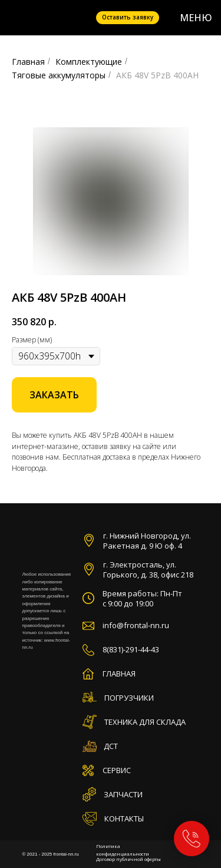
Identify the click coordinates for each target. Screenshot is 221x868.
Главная (28, 62)
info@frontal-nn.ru (136, 625)
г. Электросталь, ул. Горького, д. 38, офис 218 (148, 570)
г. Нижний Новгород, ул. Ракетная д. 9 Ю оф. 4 (147, 541)
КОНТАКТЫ (124, 819)
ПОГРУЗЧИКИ (129, 698)
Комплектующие (89, 62)
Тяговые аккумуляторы (59, 75)
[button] (54, 395)
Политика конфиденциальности (123, 849)
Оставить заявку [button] (128, 17)
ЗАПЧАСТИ (123, 794)
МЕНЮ (196, 18)
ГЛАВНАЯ (119, 674)
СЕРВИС (117, 770)
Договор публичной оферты (128, 859)
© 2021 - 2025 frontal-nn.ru (51, 854)
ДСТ (111, 746)
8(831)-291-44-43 (131, 649)
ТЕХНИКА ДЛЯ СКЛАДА (145, 722)
